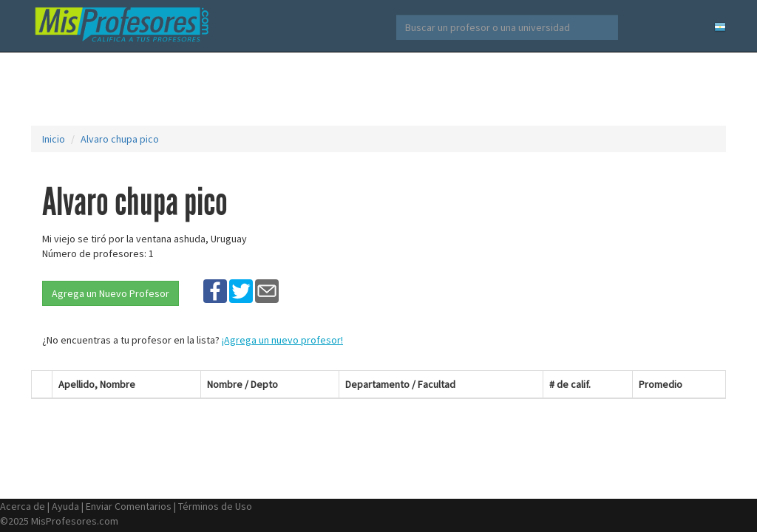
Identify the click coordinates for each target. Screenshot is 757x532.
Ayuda (65, 506)
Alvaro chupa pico (120, 139)
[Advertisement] (378, 89)
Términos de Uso (215, 506)
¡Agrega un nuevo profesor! (282, 340)
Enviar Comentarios (129, 506)
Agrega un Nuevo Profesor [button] (111, 293)
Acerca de (23, 506)
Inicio (54, 139)
